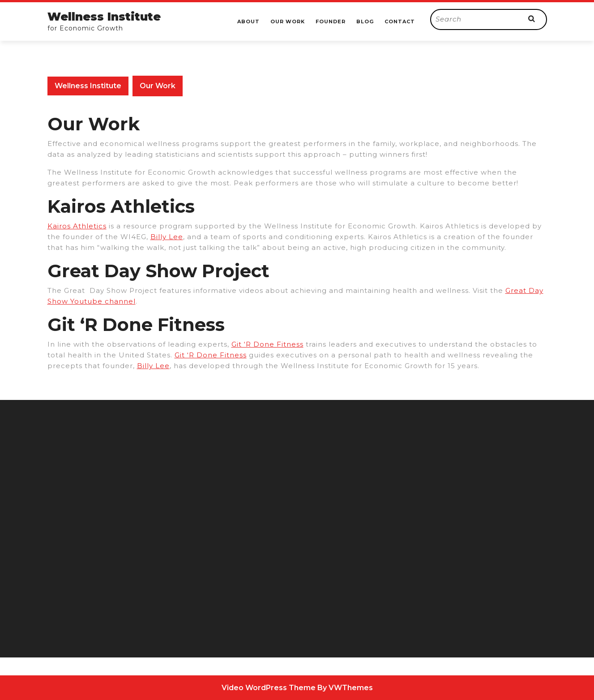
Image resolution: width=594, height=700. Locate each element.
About (248, 21)
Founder (331, 21)
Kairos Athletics (77, 226)
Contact (400, 21)
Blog (365, 21)
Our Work (288, 21)
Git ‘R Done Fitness (267, 344)
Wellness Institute (104, 17)
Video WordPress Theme (269, 688)
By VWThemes (345, 688)
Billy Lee (167, 237)
